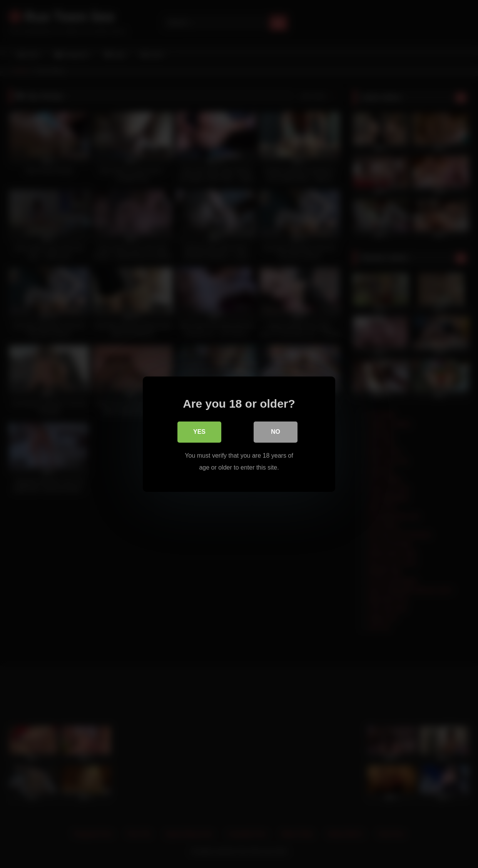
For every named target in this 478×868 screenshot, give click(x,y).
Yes (199, 432)
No (276, 432)
